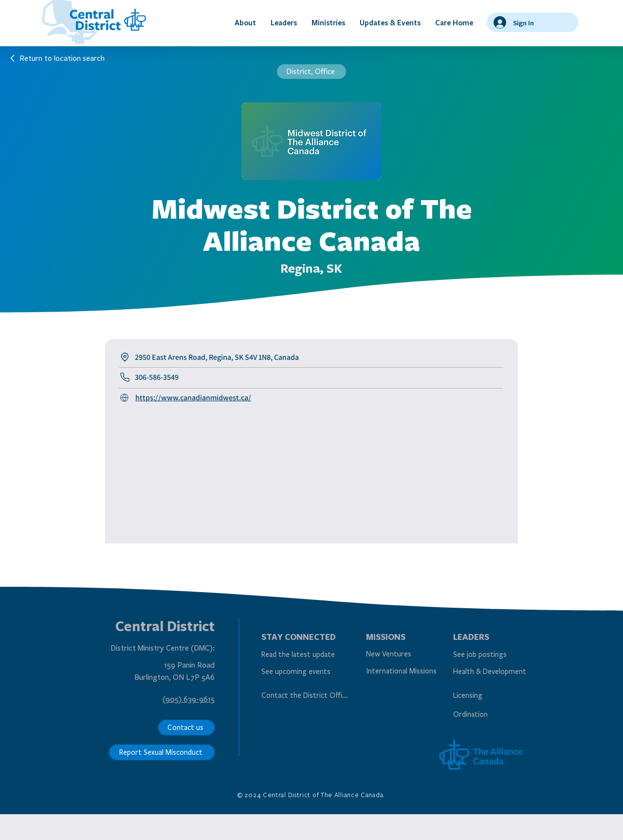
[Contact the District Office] (306, 695)
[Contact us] (186, 728)
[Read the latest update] (304, 655)
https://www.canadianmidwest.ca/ (193, 398)
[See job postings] (496, 655)
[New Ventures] (409, 654)
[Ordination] (496, 714)
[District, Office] (311, 72)
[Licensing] (496, 695)
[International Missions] (403, 671)
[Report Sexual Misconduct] (162, 752)
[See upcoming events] (304, 672)
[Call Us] (126, 398)
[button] (245, 22)
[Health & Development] (496, 672)
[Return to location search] (57, 58)
